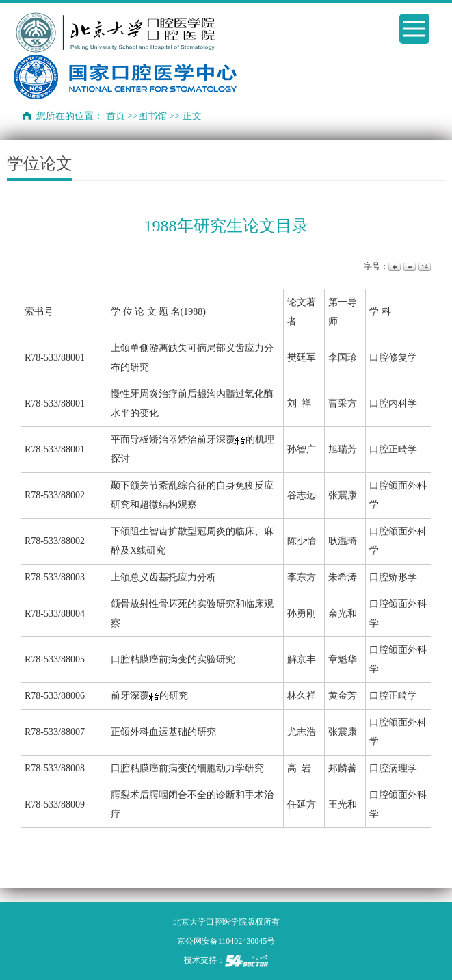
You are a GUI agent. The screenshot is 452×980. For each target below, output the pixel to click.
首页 (116, 116)
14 (424, 267)
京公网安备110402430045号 (226, 941)
